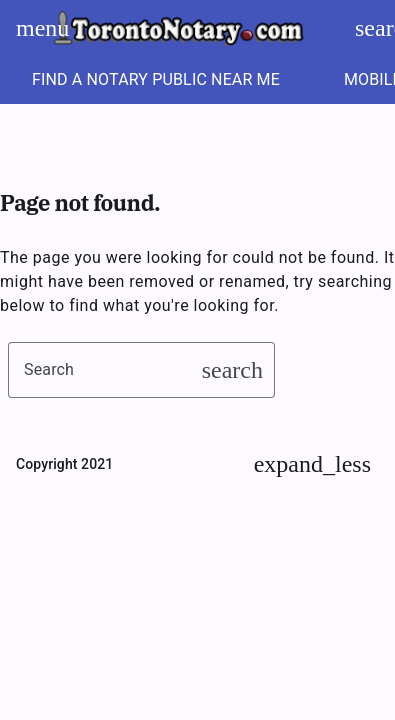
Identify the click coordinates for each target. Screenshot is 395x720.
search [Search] (373, 28)
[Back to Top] (312, 464)
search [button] (232, 370)
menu (34, 28)
